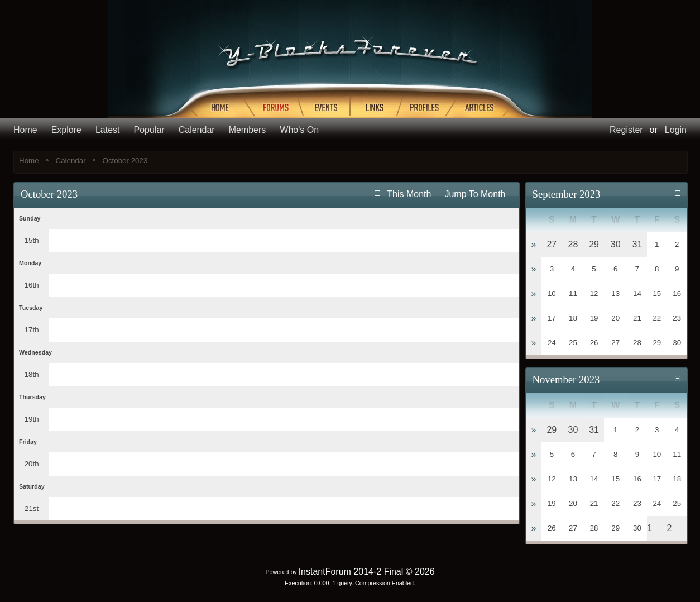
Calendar (197, 130)
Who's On (299, 130)
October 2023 (125, 161)
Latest (108, 130)
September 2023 (567, 194)
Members (248, 130)
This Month (409, 194)
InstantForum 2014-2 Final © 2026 (367, 572)
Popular (149, 130)
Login (676, 130)
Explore (66, 130)
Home (25, 130)
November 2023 (566, 379)
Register (626, 130)
